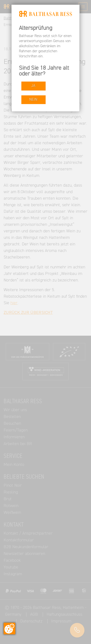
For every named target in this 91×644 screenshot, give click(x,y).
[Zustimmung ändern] (9, 629)
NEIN (33, 100)
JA (33, 86)
